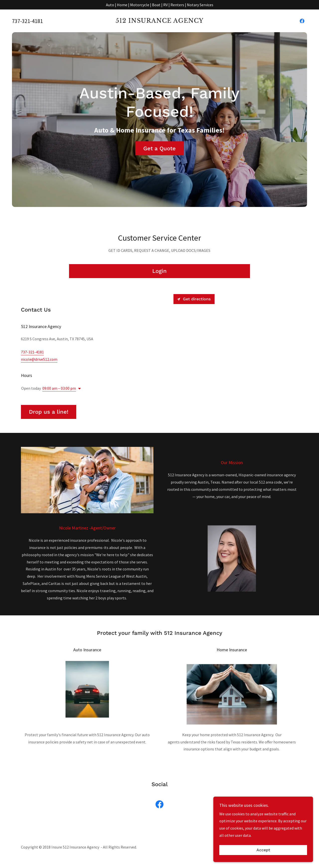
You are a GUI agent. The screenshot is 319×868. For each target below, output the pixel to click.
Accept (263, 850)
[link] (159, 21)
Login (159, 271)
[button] (79, 389)
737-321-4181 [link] (27, 21)
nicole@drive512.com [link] (39, 359)
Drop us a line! (49, 412)
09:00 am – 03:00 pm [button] (59, 388)
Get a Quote (159, 148)
